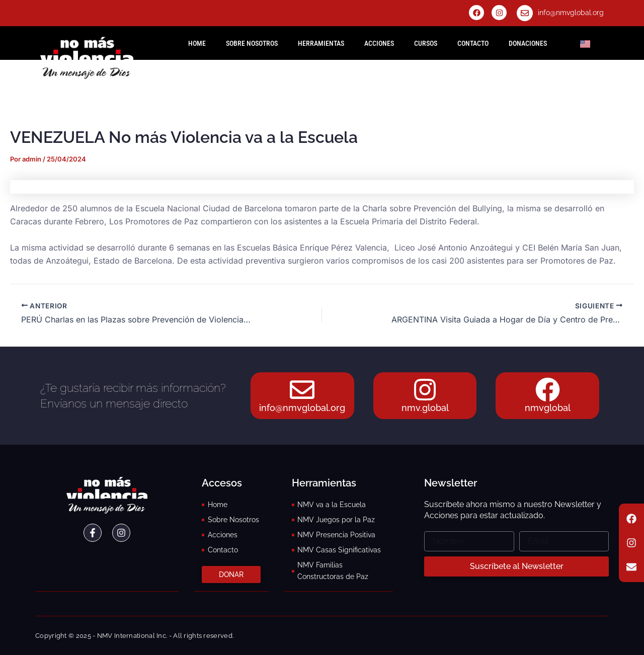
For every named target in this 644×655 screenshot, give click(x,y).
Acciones (379, 43)
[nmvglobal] (547, 390)
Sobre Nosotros (252, 43)
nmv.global (425, 408)
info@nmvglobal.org (571, 13)
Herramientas (321, 43)
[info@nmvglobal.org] (525, 13)
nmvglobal (548, 408)
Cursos (426, 43)
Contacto (473, 43)
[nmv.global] (425, 390)
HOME (197, 43)
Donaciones (528, 43)
